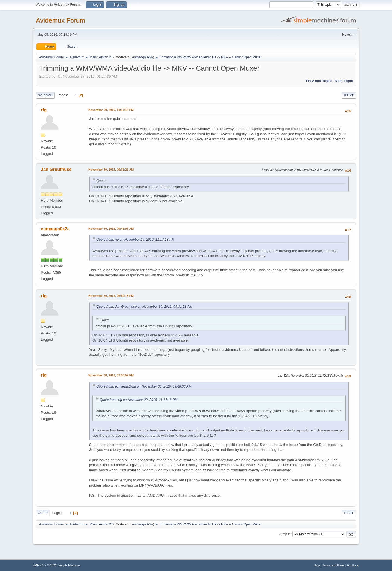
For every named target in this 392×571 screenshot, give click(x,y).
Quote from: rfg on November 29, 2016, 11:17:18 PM (135, 240)
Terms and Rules (334, 565)
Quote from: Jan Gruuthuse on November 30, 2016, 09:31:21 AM (144, 307)
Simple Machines (69, 565)
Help (317, 565)
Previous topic (319, 81)
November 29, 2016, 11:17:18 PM (111, 110)
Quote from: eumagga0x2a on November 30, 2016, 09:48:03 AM (144, 386)
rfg (44, 110)
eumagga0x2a (143, 57)
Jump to (285, 534)
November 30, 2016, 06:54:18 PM (111, 296)
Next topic (344, 81)
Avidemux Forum (61, 20)
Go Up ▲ (353, 565)
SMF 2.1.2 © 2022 (45, 565)
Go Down (45, 95)
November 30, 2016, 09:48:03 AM (111, 229)
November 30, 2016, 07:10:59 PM (111, 375)
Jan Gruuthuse (56, 169)
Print (349, 95)
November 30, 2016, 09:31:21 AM (111, 170)
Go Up (43, 513)
